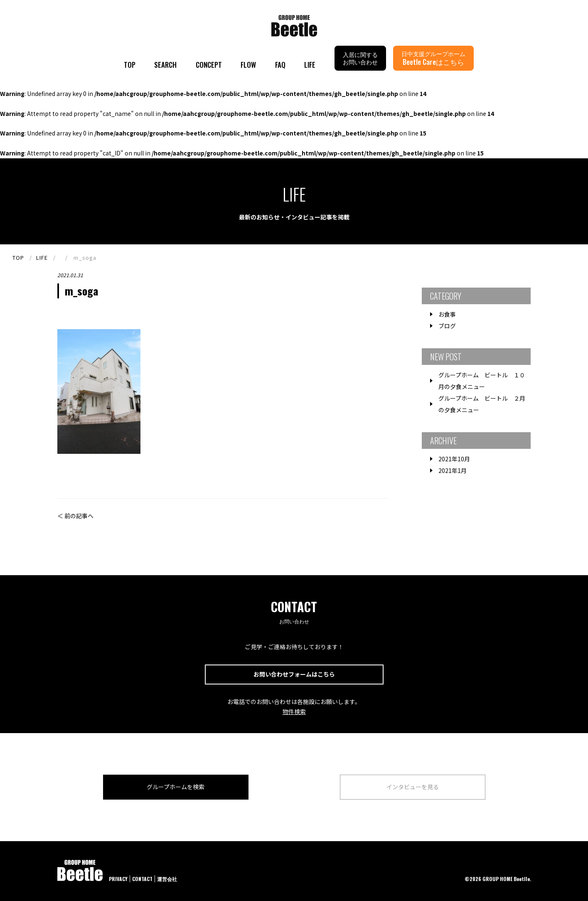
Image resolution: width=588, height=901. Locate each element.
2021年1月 (453, 470)
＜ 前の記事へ (75, 516)
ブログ (447, 326)
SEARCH (165, 65)
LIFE (310, 65)
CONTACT (142, 879)
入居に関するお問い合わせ (360, 58)
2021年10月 (454, 459)
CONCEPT (209, 65)
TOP (130, 65)
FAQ (280, 65)
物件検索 (294, 711)
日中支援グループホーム (433, 58)
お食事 (447, 314)
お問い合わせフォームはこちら (294, 674)
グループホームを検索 (176, 787)
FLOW (248, 65)
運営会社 (167, 879)
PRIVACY (118, 879)
